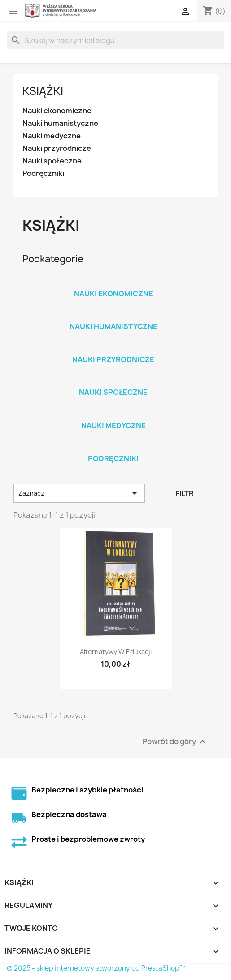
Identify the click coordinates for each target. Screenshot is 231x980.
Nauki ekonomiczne (57, 111)
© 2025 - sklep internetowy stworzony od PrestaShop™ (96, 968)
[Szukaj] (115, 40)
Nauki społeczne (52, 161)
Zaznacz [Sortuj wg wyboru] (79, 493)
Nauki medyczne (52, 136)
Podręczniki (43, 173)
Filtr (185, 493)
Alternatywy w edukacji (116, 652)
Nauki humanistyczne (60, 123)
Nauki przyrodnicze (57, 148)
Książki (43, 91)
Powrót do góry (175, 742)
